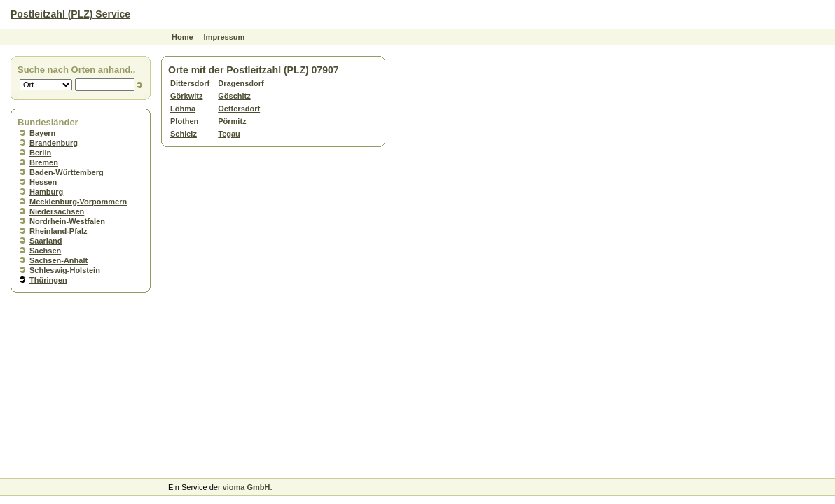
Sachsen (45, 251)
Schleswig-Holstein (65, 270)
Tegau (229, 134)
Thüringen (48, 280)
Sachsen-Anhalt (58, 260)
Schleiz (184, 134)
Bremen (44, 162)
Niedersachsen (57, 211)
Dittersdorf (190, 83)
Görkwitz (186, 96)
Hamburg (46, 192)
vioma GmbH (247, 487)
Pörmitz (232, 121)
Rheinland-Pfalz (58, 231)
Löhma (183, 108)
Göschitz (234, 96)
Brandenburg (54, 143)
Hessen (43, 182)
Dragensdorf (241, 83)
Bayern (42, 133)
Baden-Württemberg (67, 172)
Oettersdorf (239, 108)
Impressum (225, 37)
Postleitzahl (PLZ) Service (70, 14)
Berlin (40, 153)
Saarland (46, 241)
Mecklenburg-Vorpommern (78, 202)
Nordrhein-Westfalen (67, 221)
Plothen (184, 121)
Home (182, 37)
